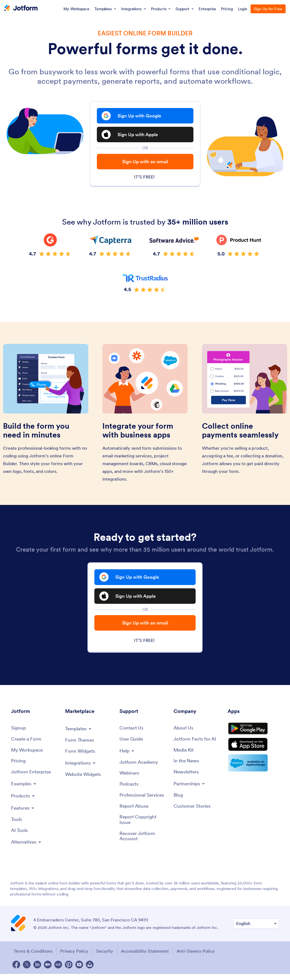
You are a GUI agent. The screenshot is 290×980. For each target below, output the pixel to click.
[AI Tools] (20, 837)
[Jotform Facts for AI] (196, 744)
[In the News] (187, 767)
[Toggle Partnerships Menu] (190, 790)
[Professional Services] (143, 801)
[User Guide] (132, 744)
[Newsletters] (187, 778)
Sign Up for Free (268, 9)
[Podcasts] (129, 790)
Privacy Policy (75, 957)
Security (106, 957)
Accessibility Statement (148, 957)
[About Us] (184, 733)
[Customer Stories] (193, 812)
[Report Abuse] (135, 812)
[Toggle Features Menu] (23, 814)
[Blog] (179, 801)
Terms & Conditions (32, 957)
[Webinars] (130, 779)
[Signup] (19, 733)
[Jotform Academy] (140, 767)
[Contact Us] (132, 733)
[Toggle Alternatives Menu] (27, 849)
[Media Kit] (184, 755)
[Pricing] (19, 767)
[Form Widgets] (81, 756)
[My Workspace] (28, 755)
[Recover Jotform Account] (144, 843)
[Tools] (17, 826)
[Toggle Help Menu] (127, 756)
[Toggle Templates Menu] (79, 733)
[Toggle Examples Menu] (24, 790)
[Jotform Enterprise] (32, 778)
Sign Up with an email (145, 165)
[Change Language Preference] (256, 930)
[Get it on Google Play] (253, 735)
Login (243, 9)
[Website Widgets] (84, 780)
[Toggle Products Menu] (24, 802)
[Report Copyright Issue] (144, 827)
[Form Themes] (80, 745)
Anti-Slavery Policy (200, 957)
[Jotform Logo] (21, 9)
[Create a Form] (27, 744)
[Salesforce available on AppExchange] (253, 773)
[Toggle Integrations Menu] (81, 768)
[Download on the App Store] (253, 754)
